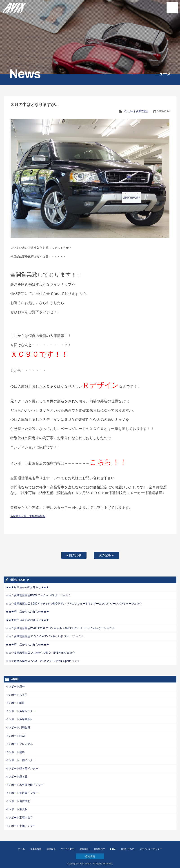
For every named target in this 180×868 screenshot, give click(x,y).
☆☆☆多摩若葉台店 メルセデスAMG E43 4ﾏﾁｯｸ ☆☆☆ (40, 652)
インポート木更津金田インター (25, 782)
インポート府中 (15, 685)
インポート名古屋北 (18, 798)
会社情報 (90, 853)
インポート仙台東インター (22, 790)
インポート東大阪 (17, 806)
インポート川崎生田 (18, 726)
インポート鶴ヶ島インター (22, 766)
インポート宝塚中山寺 (19, 814)
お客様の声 (99, 845)
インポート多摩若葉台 (136, 111)
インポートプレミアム (19, 742)
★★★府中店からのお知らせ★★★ (27, 587)
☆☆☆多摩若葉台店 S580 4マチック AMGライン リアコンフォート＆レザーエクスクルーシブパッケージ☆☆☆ (74, 603)
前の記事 (74, 555)
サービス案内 (67, 845)
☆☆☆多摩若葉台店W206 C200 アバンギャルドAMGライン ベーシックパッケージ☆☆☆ (60, 628)
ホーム (21, 845)
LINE (113, 845)
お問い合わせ (127, 845)
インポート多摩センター (21, 710)
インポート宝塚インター (21, 823)
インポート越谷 (15, 750)
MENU (172, 8)
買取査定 (84, 845)
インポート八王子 (17, 693)
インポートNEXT (16, 734)
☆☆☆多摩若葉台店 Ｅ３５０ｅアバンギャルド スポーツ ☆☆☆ (45, 636)
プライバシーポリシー (151, 845)
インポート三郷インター (21, 758)
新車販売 (51, 845)
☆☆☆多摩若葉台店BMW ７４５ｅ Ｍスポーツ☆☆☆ (38, 595)
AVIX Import (15, 7)
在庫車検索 (36, 845)
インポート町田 (15, 702)
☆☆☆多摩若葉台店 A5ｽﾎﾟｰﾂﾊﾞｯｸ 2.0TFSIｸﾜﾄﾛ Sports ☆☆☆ (42, 660)
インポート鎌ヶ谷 (17, 774)
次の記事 (106, 555)
